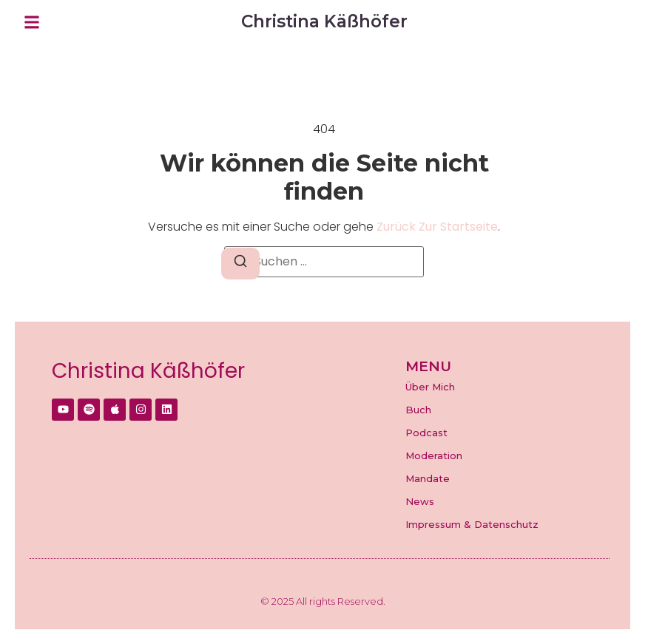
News (420, 501)
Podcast (426, 433)
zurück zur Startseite (437, 227)
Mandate (428, 478)
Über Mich (430, 387)
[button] (32, 22)
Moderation (434, 455)
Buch (418, 410)
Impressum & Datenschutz (472, 524)
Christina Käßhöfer (148, 371)
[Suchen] (240, 264)
